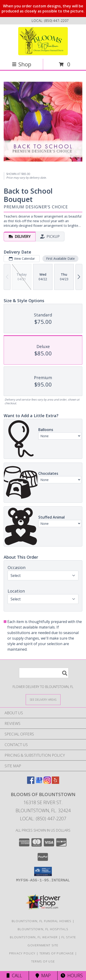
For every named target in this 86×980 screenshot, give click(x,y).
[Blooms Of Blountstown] (43, 41)
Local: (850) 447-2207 (43, 819)
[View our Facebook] (31, 782)
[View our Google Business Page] (39, 782)
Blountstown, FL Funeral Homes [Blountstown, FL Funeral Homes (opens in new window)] (42, 921)
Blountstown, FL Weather (34, 937)
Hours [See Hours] (72, 976)
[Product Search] (44, 673)
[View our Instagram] (47, 782)
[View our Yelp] (55, 782)
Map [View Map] (43, 976)
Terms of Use (43, 961)
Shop (22, 64)
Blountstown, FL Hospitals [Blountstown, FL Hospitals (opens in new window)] (43, 929)
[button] (43, 871)
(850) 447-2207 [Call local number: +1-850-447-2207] (57, 21)
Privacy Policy (22, 953)
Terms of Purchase (57, 953)
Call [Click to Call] (14, 976)
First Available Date (60, 258)
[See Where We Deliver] (43, 699)
